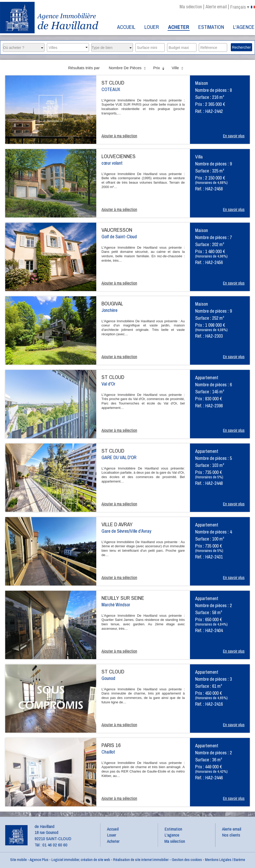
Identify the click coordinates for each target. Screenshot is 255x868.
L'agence (244, 27)
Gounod (108, 678)
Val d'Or (108, 384)
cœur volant (112, 163)
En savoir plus (234, 136)
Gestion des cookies (187, 860)
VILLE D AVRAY (117, 524)
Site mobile (18, 860)
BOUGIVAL (112, 303)
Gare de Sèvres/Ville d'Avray (126, 531)
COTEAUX (111, 89)
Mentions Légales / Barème (225, 860)
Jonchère (109, 310)
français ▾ (243, 7)
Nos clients (231, 835)
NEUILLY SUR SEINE (123, 598)
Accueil (126, 27)
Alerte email (216, 7)
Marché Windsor (116, 605)
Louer (152, 27)
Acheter (179, 27)
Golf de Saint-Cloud (119, 237)
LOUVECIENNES (119, 156)
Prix (159, 68)
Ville (178, 68)
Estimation (211, 27)
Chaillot (108, 752)
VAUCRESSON (117, 230)
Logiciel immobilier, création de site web (81, 860)
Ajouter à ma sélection (119, 136)
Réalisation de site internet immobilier (141, 860)
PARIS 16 (111, 745)
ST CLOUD (113, 83)
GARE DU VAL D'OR (119, 457)
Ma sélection (191, 7)
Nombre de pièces (128, 68)
